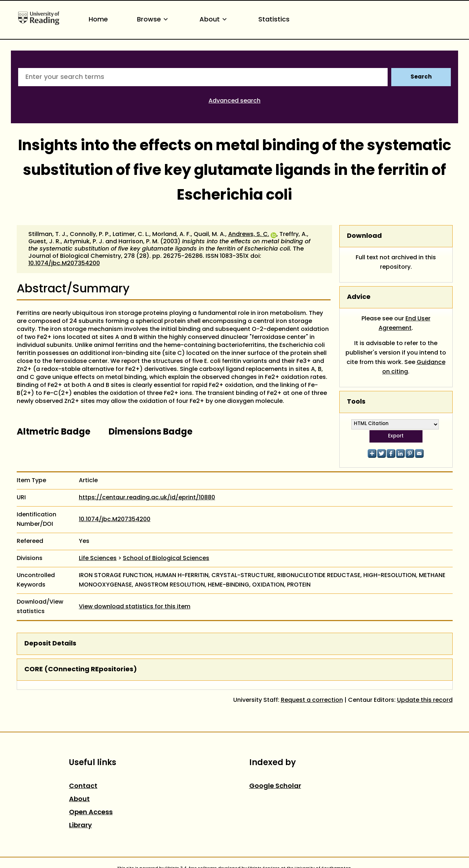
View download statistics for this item (135, 607)
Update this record (425, 700)
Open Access (91, 813)
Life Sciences (98, 559)
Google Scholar (275, 786)
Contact (83, 786)
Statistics (274, 20)
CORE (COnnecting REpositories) (81, 670)
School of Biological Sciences (166, 559)
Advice (359, 297)
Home (98, 20)
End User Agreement (405, 324)
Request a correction (312, 700)
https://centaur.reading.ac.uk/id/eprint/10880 (147, 498)
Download (364, 236)
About (214, 20)
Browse (154, 20)
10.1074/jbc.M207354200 (64, 264)
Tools (356, 402)
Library (80, 826)
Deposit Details (50, 644)
